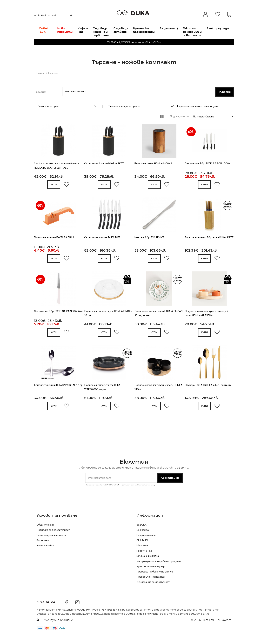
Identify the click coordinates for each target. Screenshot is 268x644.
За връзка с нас (146, 544)
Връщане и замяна (148, 565)
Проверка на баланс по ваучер (155, 581)
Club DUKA (143, 550)
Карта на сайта (45, 555)
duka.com (225, 629)
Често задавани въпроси (51, 544)
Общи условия (45, 534)
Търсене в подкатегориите (125, 115)
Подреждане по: (180, 125)
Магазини (142, 555)
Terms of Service (144, 494)
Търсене (53, 82)
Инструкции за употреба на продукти (159, 571)
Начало (41, 82)
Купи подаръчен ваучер (151, 576)
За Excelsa (143, 539)
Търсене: (40, 101)
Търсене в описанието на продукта (199, 115)
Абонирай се (170, 487)
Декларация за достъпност (153, 591)
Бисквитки (43, 550)
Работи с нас (144, 560)
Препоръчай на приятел (151, 586)
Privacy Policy (129, 494)
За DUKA (142, 534)
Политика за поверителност (53, 539)
